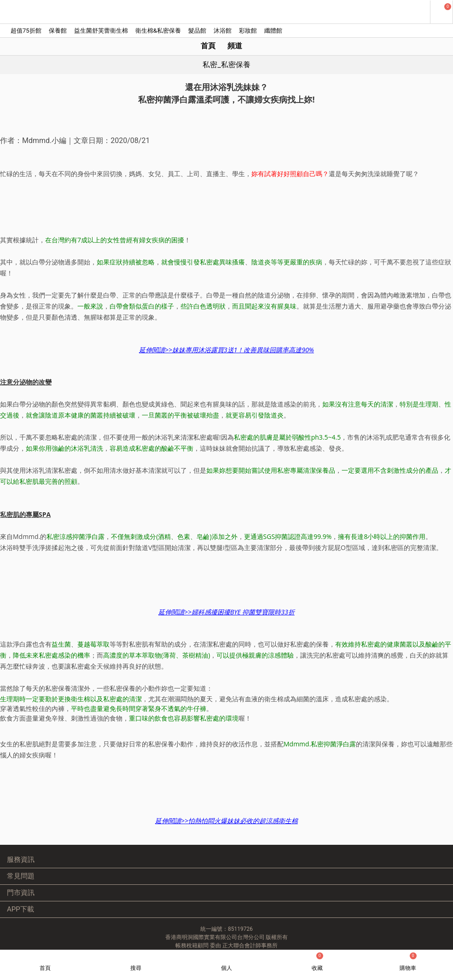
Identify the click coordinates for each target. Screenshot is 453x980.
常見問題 (21, 876)
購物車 (408, 962)
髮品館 (197, 31)
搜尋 (136, 968)
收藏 (317, 962)
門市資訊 (21, 893)
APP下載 (20, 909)
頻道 (235, 46)
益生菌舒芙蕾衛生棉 (101, 31)
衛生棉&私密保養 (158, 31)
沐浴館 (223, 31)
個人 (226, 968)
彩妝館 (248, 31)
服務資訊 (21, 860)
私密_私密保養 (226, 65)
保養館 (58, 31)
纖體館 (273, 31)
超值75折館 (26, 31)
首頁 (208, 46)
